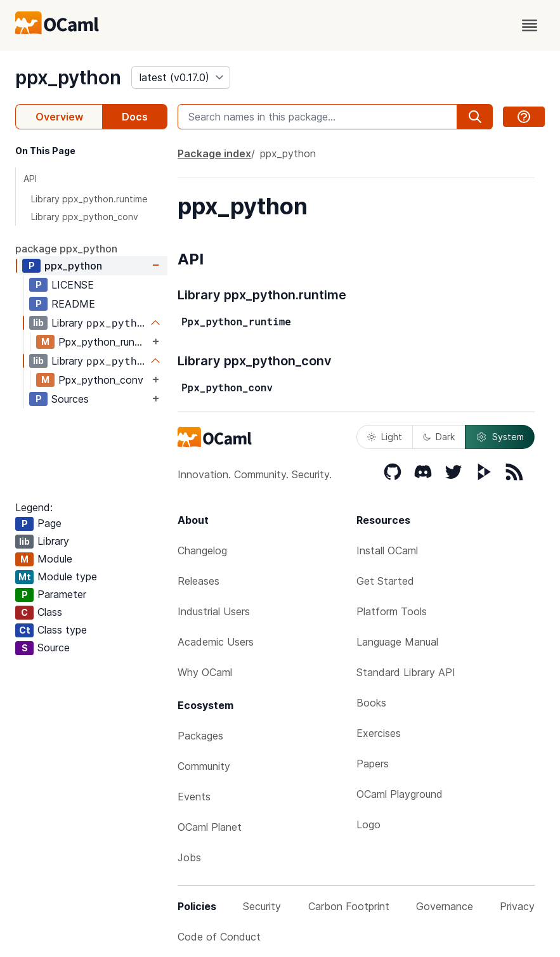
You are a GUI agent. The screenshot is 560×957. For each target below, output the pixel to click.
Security (262, 906)
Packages (200, 736)
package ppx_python (66, 249)
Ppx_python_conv (101, 380)
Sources (70, 399)
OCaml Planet (210, 827)
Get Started (385, 581)
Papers (373, 764)
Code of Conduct (219, 937)
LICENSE (73, 285)
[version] (181, 77)
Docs (135, 117)
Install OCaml (387, 550)
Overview (59, 117)
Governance (445, 906)
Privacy (517, 906)
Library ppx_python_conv (85, 217)
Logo (368, 824)
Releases (199, 581)
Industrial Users (214, 611)
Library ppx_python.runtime (89, 199)
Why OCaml (205, 672)
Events (194, 797)
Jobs (189, 857)
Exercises (379, 733)
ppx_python (68, 77)
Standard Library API (406, 672)
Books (371, 703)
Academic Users (216, 642)
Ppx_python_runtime (104, 342)
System (500, 437)
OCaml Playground (400, 794)
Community (204, 766)
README (73, 304)
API (30, 179)
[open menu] (530, 25)
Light (385, 437)
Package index (214, 153)
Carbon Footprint (349, 906)
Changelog (202, 550)
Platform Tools (392, 611)
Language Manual (397, 642)
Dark (439, 437)
